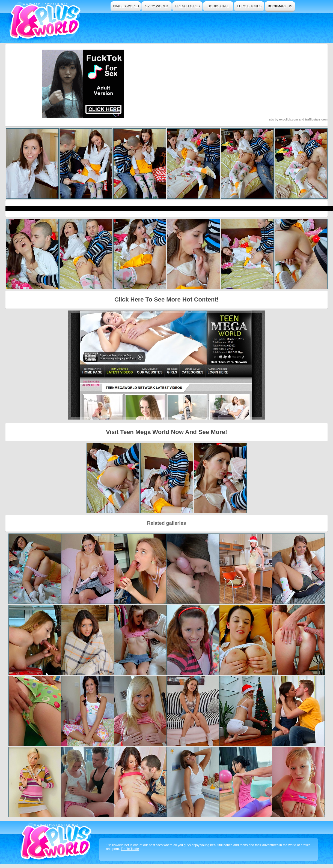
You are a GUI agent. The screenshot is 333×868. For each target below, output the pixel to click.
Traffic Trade (130, 849)
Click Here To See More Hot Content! (166, 299)
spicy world (157, 6)
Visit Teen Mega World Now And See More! (166, 432)
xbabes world (126, 6)
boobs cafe (218, 6)
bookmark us (280, 6)
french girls (187, 6)
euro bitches (249, 6)
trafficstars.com (316, 119)
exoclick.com (289, 119)
